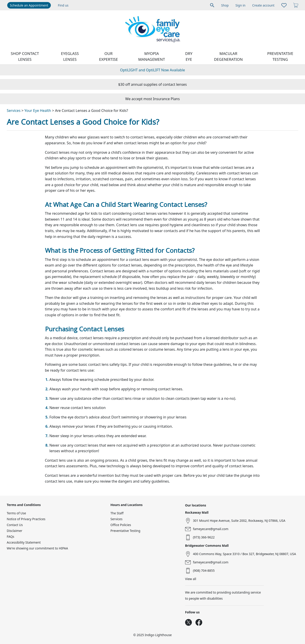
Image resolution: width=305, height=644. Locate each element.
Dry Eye (189, 56)
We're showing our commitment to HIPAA (37, 548)
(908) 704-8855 (204, 571)
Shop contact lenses (25, 56)
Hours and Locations (127, 505)
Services (14, 111)
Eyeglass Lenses (70, 56)
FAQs (10, 537)
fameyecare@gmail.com (211, 529)
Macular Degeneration (228, 56)
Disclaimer (15, 531)
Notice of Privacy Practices (26, 519)
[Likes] (284, 5)
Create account (263, 5)
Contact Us (15, 525)
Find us (63, 5)
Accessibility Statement (24, 542)
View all (191, 579)
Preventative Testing (280, 56)
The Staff (117, 513)
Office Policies (121, 525)
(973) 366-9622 (204, 537)
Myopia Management (152, 56)
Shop (225, 5)
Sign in (240, 5)
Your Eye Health (38, 111)
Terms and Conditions (24, 505)
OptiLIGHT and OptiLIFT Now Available (153, 70)
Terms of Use (16, 513)
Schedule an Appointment (29, 5)
